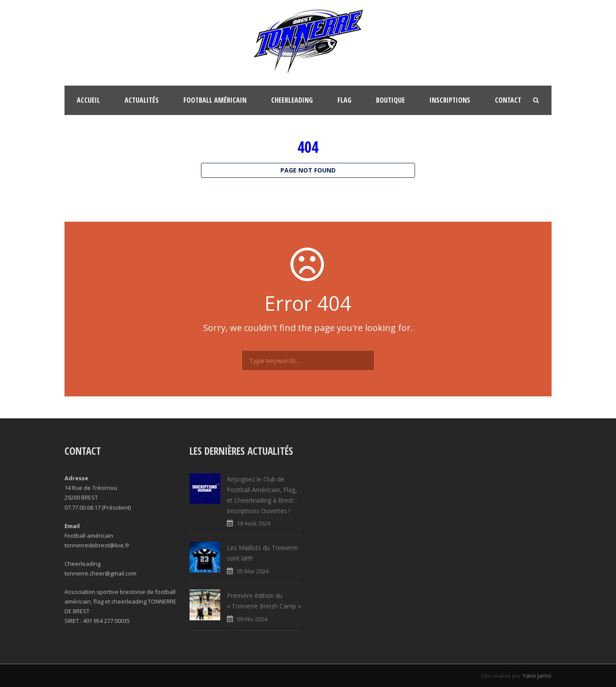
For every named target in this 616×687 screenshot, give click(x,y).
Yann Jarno (537, 676)
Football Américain (215, 100)
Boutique (390, 100)
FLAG (344, 100)
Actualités (142, 100)
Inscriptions (450, 100)
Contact (508, 100)
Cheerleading (292, 100)
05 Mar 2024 (253, 571)
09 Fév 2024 (252, 619)
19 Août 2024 (254, 523)
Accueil (88, 100)
